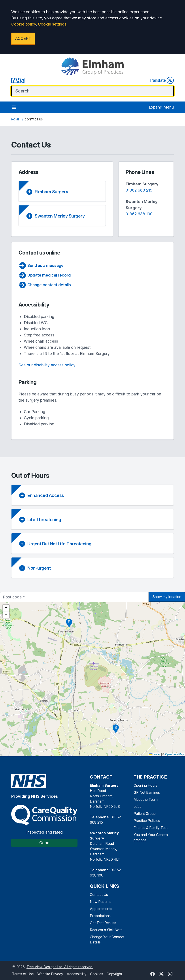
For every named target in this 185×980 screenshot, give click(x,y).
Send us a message (41, 266)
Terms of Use (23, 974)
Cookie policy (24, 24)
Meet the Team (146, 799)
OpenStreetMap (175, 754)
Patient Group (145, 814)
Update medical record (45, 275)
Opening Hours (145, 785)
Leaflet (155, 754)
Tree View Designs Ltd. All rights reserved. (60, 967)
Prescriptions (100, 916)
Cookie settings (52, 24)
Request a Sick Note (106, 930)
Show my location (167, 597)
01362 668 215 (139, 190)
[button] (69, 623)
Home (15, 119)
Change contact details (45, 285)
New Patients (101, 902)
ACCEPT (23, 38)
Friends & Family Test (151, 828)
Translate (161, 80)
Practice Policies (147, 821)
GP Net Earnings (147, 792)
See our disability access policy (47, 365)
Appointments (101, 909)
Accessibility (77, 974)
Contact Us (99, 895)
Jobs (137, 807)
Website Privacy (50, 974)
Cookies (97, 974)
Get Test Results (103, 923)
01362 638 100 (139, 214)
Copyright (114, 974)
